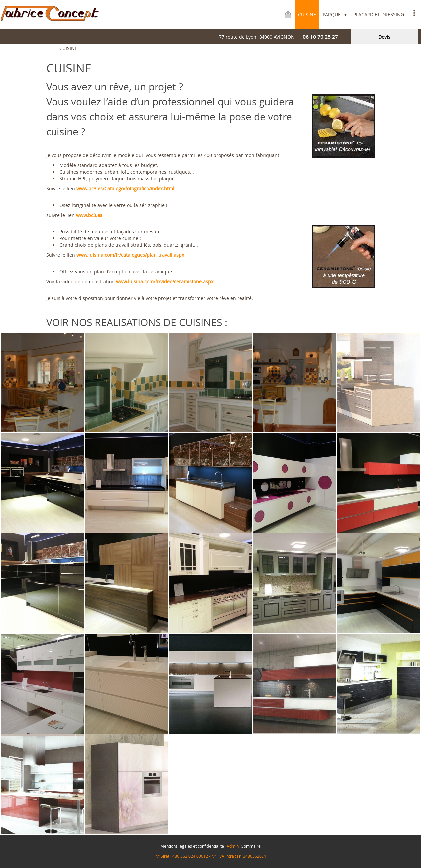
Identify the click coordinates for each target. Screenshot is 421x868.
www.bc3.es (89, 215)
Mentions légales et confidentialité (192, 846)
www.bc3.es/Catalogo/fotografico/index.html (125, 188)
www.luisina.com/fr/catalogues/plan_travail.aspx (130, 255)
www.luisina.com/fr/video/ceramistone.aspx (165, 282)
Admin (233, 846)
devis (384, 37)
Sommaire (251, 846)
